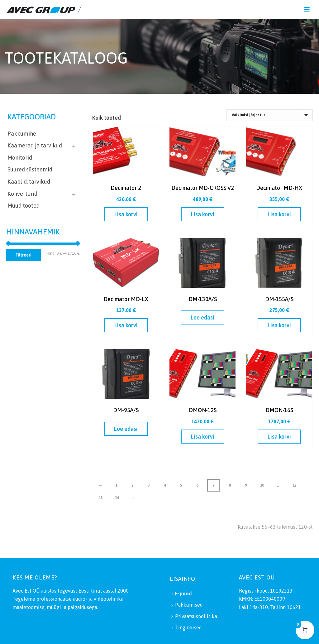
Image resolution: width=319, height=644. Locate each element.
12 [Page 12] (294, 485)
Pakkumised (187, 605)
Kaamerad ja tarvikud (35, 145)
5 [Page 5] (181, 485)
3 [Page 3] (149, 485)
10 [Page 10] (262, 485)
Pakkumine (22, 134)
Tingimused (187, 627)
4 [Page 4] (165, 485)
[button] (126, 214)
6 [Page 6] (197, 485)
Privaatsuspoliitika (194, 616)
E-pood (181, 594)
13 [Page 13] (101, 498)
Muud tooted (24, 206)
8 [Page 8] (230, 485)
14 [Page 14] (117, 498)
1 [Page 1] (116, 485)
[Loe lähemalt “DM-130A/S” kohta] (202, 317)
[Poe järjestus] (270, 115)
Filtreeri (24, 255)
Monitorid (20, 158)
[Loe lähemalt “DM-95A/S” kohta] (126, 429)
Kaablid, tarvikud (29, 182)
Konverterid (22, 194)
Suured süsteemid (30, 169)
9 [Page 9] (246, 485)
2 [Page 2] (132, 485)
